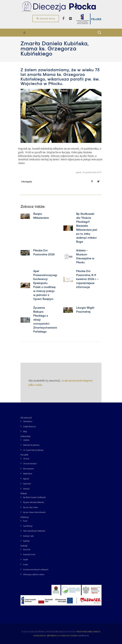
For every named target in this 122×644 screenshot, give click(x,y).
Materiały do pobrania (31, 445)
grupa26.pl (84, 636)
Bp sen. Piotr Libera (30, 507)
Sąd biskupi (28, 526)
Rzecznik (27, 549)
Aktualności (28, 421)
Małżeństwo (28, 474)
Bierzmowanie (29, 469)
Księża (26, 564)
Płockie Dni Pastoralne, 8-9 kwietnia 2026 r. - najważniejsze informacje (87, 279)
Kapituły (26, 541)
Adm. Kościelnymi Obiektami (34, 531)
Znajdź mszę (46, 18)
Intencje (26, 489)
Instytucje (25, 517)
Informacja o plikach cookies (34, 574)
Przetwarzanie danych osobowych (36, 569)
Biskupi (24, 493)
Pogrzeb (26, 479)
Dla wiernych (26, 418)
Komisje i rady (28, 536)
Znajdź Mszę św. (30, 426)
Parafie (26, 559)
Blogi (25, 431)
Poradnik (24, 455)
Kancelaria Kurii (29, 554)
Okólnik (26, 440)
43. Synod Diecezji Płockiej (33, 450)
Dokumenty (25, 436)
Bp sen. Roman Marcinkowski (34, 512)
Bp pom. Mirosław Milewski (34, 502)
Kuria (25, 521)
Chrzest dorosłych (30, 464)
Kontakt (24, 546)
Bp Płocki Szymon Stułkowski (34, 497)
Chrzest (26, 459)
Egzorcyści (27, 484)
